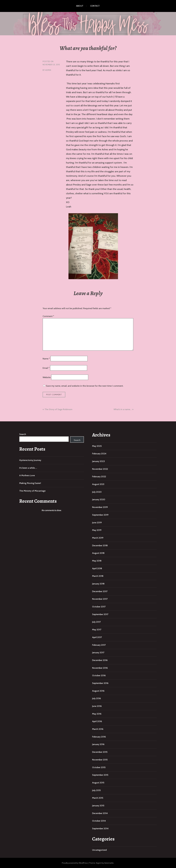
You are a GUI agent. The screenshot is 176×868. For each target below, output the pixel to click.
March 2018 (98, 576)
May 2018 (97, 561)
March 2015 (98, 798)
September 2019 (100, 515)
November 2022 (100, 469)
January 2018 (98, 584)
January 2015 (98, 806)
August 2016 (98, 691)
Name (46, 359)
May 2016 (97, 714)
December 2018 (100, 545)
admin (48, 70)
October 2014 (99, 821)
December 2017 (100, 591)
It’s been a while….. (28, 468)
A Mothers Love (27, 475)
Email (46, 368)
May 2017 (97, 630)
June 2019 (97, 523)
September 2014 (100, 829)
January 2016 (98, 744)
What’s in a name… (123, 409)
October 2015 (99, 767)
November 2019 (100, 507)
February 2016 (99, 737)
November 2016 (100, 668)
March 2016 (98, 729)
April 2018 (97, 568)
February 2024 (99, 454)
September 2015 (100, 775)
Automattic (109, 863)
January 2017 (98, 653)
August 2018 (98, 553)
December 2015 (100, 752)
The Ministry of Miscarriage (32, 491)
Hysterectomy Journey (30, 460)
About (80, 6)
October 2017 (99, 607)
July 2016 (96, 698)
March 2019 (98, 538)
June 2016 (97, 706)
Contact (95, 6)
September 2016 (100, 683)
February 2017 (99, 645)
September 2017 (100, 614)
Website (47, 377)
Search (23, 434)
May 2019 (97, 530)
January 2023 (98, 461)
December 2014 (100, 813)
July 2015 (96, 790)
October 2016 (99, 675)
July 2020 (97, 492)
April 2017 (97, 637)
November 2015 (100, 760)
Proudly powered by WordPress (75, 863)
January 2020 (99, 499)
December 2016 (100, 660)
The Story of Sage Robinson (58, 409)
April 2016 (97, 721)
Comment (48, 316)
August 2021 (98, 484)
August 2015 (98, 783)
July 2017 (96, 622)
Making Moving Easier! (30, 483)
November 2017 (100, 599)
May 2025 (97, 446)
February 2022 (99, 477)
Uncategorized (99, 850)
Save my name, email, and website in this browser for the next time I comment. (85, 386)
